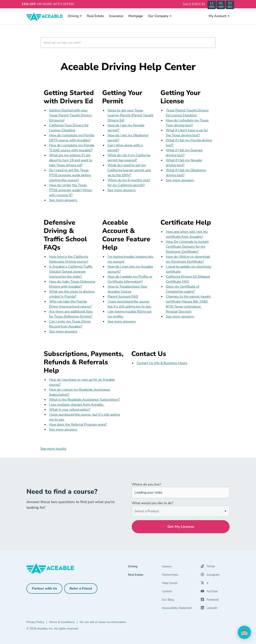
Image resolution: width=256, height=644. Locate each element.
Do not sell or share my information (103, 622)
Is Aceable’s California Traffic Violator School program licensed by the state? (71, 272)
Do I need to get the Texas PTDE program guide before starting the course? (70, 175)
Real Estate (95, 16)
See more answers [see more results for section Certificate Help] (180, 316)
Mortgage (136, 16)
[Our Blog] (179, 601)
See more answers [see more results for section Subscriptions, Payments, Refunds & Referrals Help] (63, 430)
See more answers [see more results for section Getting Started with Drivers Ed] (63, 200)
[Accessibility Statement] (179, 609)
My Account (219, 16)
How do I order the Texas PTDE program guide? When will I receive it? (71, 190)
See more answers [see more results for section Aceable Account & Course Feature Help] (122, 321)
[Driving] (145, 567)
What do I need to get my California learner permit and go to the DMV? (129, 170)
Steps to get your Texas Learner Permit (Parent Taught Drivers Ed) (130, 115)
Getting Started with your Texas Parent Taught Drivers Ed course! (70, 115)
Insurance (116, 16)
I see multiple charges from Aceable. (77, 405)
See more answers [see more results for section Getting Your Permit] (122, 190)
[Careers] (179, 567)
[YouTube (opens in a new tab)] (209, 592)
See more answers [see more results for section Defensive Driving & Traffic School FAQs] (63, 331)
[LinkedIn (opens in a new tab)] (209, 609)
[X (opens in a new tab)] (204, 584)
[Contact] (179, 592)
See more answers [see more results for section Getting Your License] (180, 180)
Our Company (160, 16)
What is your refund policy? (70, 410)
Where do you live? (146, 484)
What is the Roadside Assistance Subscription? (85, 400)
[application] (244, 632)
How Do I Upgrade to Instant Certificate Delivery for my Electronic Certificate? (187, 247)
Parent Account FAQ (123, 297)
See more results (53, 449)
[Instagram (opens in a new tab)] (210, 576)
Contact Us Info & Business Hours (162, 363)
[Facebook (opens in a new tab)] (210, 601)
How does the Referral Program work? (78, 425)
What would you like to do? (152, 503)
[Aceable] (45, 16)
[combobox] (128, 43)
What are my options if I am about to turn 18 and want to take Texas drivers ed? (71, 160)
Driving (75, 16)
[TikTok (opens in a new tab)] (208, 567)
